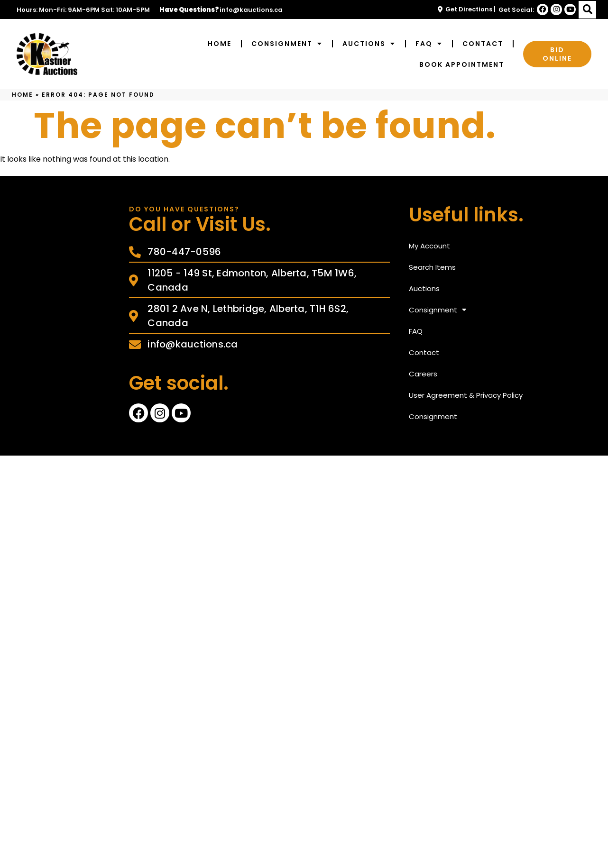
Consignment (287, 44)
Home (220, 44)
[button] (587, 10)
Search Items (432, 267)
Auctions (369, 44)
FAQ (429, 44)
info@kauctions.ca (251, 10)
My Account (429, 246)
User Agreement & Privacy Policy (466, 395)
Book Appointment (462, 64)
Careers (423, 374)
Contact (483, 44)
